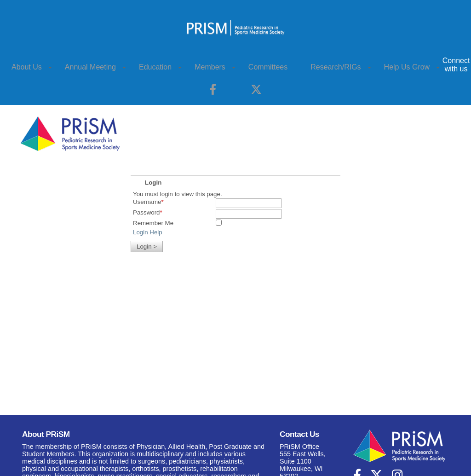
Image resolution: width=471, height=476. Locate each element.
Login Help (148, 232)
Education (155, 67)
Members (210, 67)
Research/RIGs (336, 67)
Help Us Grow (407, 67)
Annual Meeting (90, 67)
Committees (268, 67)
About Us (27, 67)
